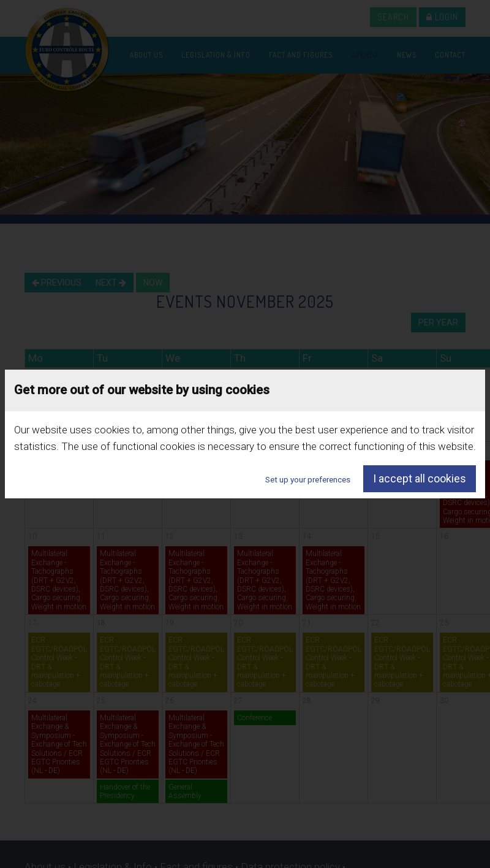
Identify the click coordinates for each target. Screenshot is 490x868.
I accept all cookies (420, 478)
